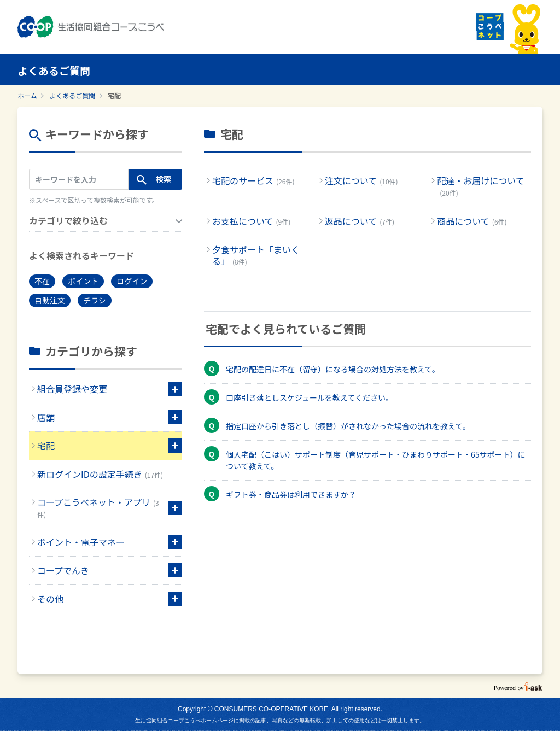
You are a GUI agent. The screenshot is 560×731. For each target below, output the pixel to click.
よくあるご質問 (72, 95)
